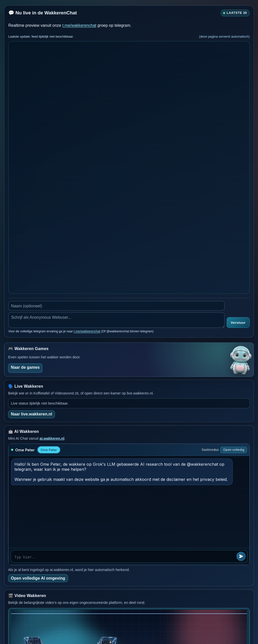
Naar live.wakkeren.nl (31, 414)
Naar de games (25, 367)
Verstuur (238, 323)
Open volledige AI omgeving (38, 578)
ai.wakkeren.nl (52, 438)
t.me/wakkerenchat (79, 25)
